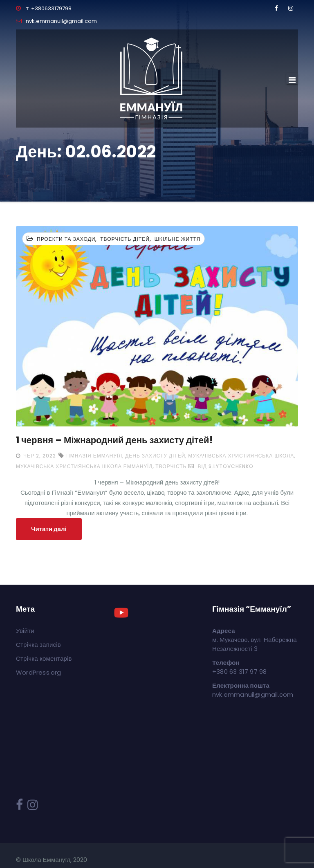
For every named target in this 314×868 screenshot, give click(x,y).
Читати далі (49, 529)
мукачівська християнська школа (241, 456)
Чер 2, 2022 (39, 456)
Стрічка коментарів (44, 658)
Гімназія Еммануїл (94, 456)
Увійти (25, 631)
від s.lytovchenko (221, 466)
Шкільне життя (178, 239)
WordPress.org (39, 672)
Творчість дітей (125, 239)
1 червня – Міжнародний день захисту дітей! (114, 440)
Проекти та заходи (66, 239)
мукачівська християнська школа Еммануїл (84, 466)
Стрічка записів (38, 645)
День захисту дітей (155, 456)
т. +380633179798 (44, 8)
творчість (171, 466)
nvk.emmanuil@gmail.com (56, 21)
